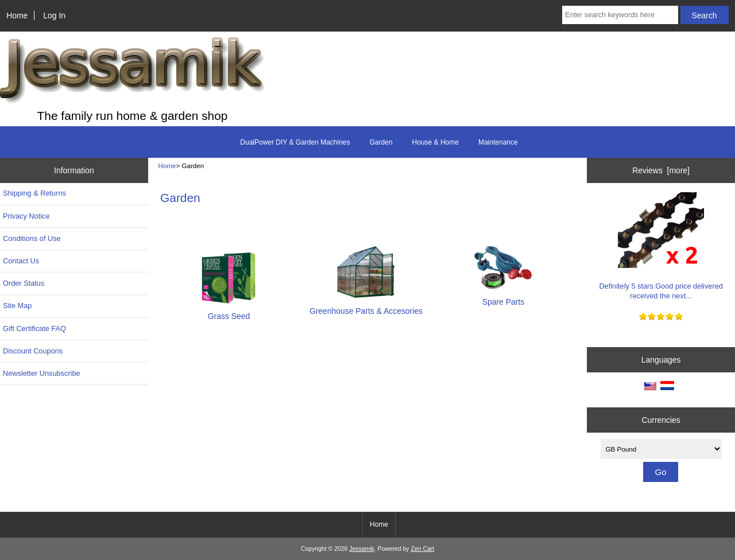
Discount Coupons (33, 351)
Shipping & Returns (34, 193)
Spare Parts (503, 297)
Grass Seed (229, 311)
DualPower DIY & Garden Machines (295, 142)
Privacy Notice (26, 216)
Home (17, 15)
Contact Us (21, 261)
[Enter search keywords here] (620, 15)
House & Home (436, 142)
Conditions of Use (32, 238)
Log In (54, 15)
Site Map (17, 306)
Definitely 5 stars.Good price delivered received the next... (661, 246)
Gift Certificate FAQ (34, 328)
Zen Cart (423, 549)
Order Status (24, 283)
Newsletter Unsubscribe (42, 373)
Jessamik (362, 549)
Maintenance (498, 142)
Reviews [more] (661, 170)
